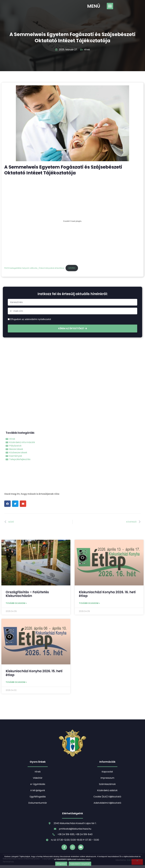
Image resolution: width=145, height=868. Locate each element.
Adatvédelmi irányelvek (80, 864)
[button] (110, 6)
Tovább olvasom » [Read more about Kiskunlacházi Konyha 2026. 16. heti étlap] (89, 603)
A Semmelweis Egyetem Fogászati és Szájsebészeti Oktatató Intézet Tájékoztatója (72, 37)
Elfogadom (61, 864)
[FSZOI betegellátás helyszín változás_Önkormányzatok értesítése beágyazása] (72, 221)
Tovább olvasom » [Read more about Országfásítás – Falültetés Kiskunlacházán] (16, 603)
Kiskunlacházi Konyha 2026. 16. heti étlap (107, 594)
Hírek (87, 50)
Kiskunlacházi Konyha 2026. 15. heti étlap (34, 673)
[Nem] (137, 862)
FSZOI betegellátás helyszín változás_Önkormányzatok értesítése (34, 268)
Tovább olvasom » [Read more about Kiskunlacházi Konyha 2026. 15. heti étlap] (16, 682)
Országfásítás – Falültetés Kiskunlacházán (27, 594)
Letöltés (72, 268)
